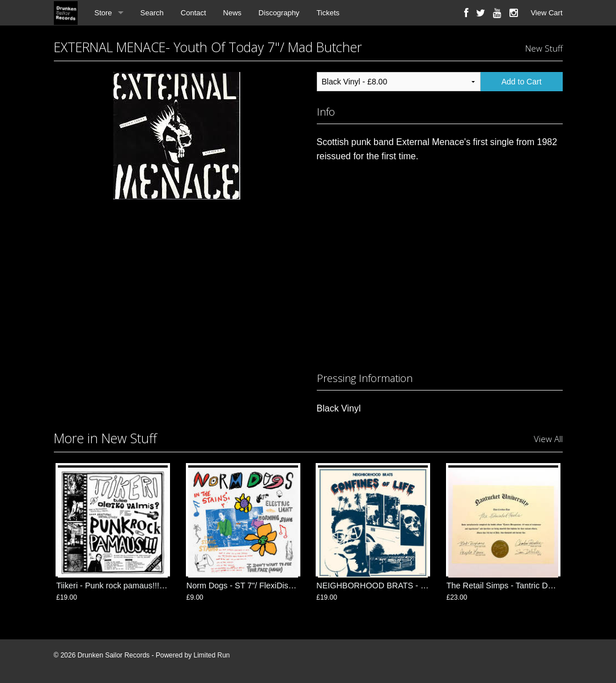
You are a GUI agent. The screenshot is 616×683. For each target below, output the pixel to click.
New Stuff (544, 48)
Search (152, 13)
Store (103, 13)
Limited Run (211, 655)
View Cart (546, 13)
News (233, 13)
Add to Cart (522, 82)
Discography (279, 13)
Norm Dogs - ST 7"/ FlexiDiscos (244, 586)
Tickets (328, 13)
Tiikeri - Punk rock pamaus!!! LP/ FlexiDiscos (137, 586)
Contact (194, 13)
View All (548, 439)
